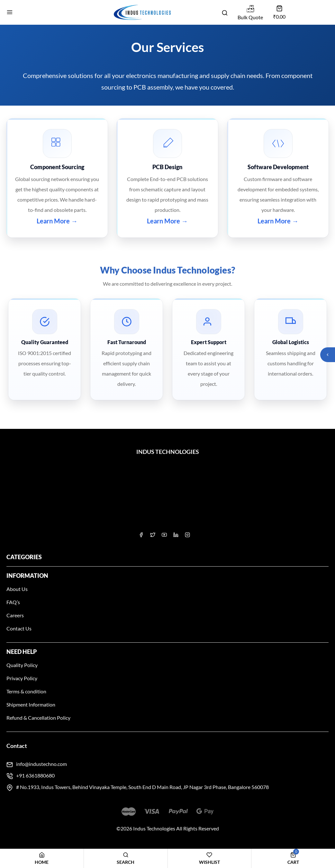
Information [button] (27, 576)
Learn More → (57, 221)
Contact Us (19, 628)
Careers (15, 615)
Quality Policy (22, 665)
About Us (17, 589)
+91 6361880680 (35, 775)
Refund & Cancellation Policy (38, 718)
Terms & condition (26, 691)
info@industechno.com (41, 764)
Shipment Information (31, 704)
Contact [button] (17, 746)
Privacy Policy (22, 678)
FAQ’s (13, 602)
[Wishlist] (210, 858)
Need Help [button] (22, 652)
